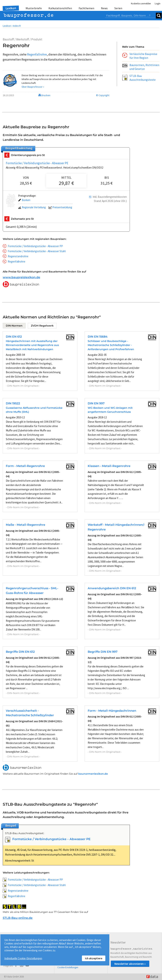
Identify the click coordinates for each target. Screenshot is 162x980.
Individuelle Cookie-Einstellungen (23, 958)
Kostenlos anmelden (141, 4)
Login (158, 4)
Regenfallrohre (17, 262)
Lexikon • (8, 26)
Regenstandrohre (18, 256)
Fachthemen (86, 8)
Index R (17, 26)
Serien (118, 8)
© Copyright (103, 95)
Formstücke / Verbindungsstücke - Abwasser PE (37, 163)
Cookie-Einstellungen (68, 967)
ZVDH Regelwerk (42, 326)
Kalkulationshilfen (60, 8)
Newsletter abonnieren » (130, 964)
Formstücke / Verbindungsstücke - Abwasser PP (35, 246)
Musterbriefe (34, 8)
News (104, 8)
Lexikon (11, 8)
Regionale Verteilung (32, 207)
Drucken (44, 95)
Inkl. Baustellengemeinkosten (110, 197)
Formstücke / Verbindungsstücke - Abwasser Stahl (37, 251)
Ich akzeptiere (94, 958)
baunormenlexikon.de (93, 774)
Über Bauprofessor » (33, 87)
